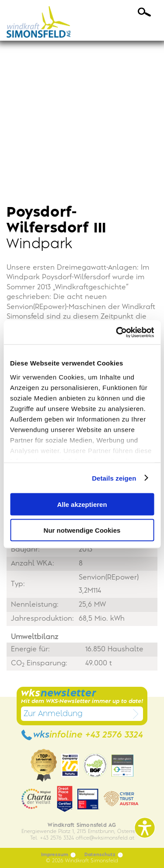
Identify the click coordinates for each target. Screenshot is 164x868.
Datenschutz (104, 855)
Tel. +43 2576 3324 (52, 838)
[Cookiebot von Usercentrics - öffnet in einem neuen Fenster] (117, 332)
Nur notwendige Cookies (82, 530)
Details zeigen (114, 478)
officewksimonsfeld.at (105, 838)
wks (82, 735)
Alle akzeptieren (82, 504)
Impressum (58, 855)
